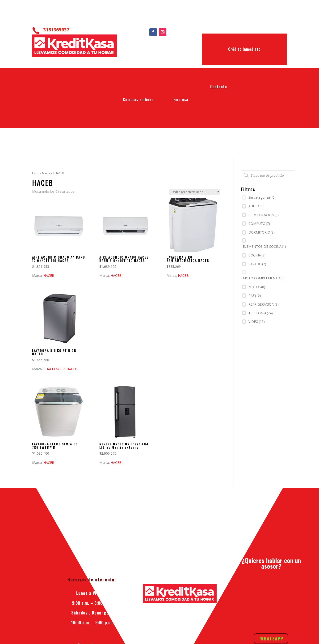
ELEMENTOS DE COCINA (264, 246)
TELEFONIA (261, 313)
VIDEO (257, 322)
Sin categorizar (262, 197)
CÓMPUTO (259, 224)
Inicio (36, 173)
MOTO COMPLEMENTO (264, 278)
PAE (255, 296)
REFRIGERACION (264, 304)
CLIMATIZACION (264, 215)
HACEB (49, 275)
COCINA (257, 255)
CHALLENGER (54, 369)
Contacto (219, 88)
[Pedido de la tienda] (194, 192)
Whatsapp (272, 581)
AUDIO (256, 206)
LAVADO (257, 264)
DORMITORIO (262, 232)
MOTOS (257, 287)
